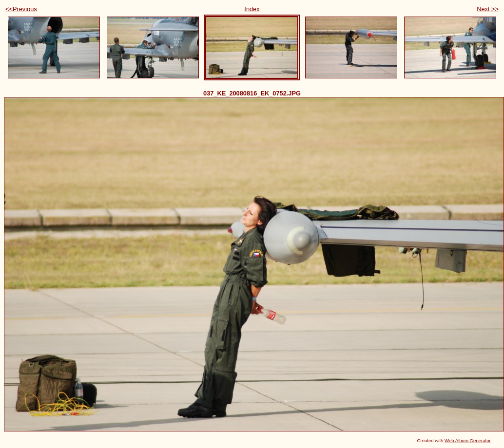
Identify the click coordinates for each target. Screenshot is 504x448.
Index (252, 9)
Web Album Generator (468, 440)
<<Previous (21, 9)
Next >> (488, 9)
